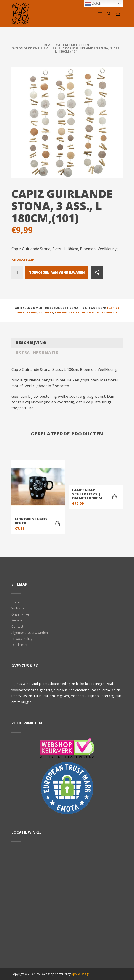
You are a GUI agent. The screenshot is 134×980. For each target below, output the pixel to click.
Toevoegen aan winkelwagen (57, 272)
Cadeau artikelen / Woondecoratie (86, 312)
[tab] (67, 343)
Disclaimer (19, 645)
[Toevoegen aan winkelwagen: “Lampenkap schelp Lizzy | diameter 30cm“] (115, 497)
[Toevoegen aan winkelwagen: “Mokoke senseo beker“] (57, 524)
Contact (17, 626)
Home (47, 45)
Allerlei (54, 48)
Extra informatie (37, 352)
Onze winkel (21, 614)
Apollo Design (80, 974)
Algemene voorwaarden (30, 633)
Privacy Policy (22, 639)
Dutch (93, 4)
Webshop (19, 608)
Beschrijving (31, 342)
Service (17, 620)
